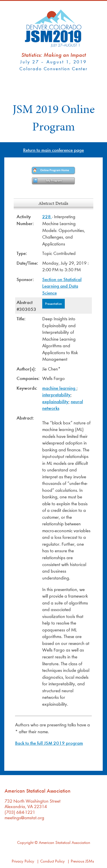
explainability (55, 401)
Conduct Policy (53, 861)
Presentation (53, 303)
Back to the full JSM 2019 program (49, 743)
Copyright (25, 842)
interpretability (56, 394)
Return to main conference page (53, 150)
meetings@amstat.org (24, 817)
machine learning (59, 388)
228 (47, 216)
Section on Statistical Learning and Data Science (62, 286)
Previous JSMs (82, 861)
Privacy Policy (23, 861)
